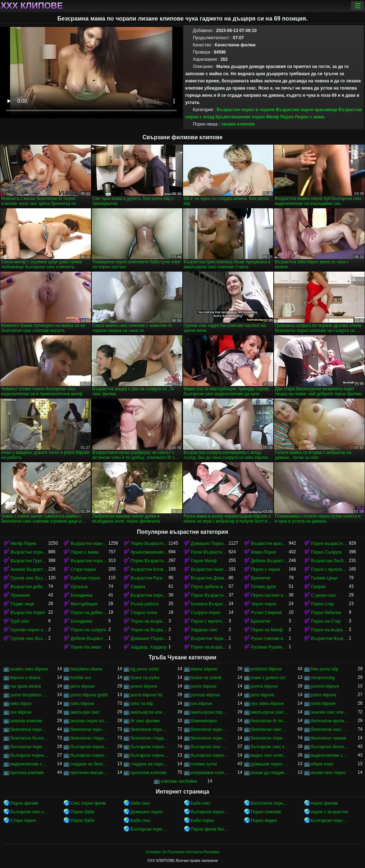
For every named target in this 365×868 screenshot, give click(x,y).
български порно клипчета (89, 747)
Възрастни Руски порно (149, 578)
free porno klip (325, 669)
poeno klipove (144, 686)
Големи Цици (324, 578)
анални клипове (26, 721)
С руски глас (323, 595)
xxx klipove (21, 712)
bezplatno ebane (86, 669)
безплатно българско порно (29, 738)
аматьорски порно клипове (210, 712)
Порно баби (82, 812)
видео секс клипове (270, 755)
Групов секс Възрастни (29, 638)
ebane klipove (204, 669)
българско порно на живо (149, 755)
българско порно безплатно (29, 755)
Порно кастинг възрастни (270, 595)
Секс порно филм (88, 803)
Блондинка (81, 595)
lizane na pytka (145, 678)
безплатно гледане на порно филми (149, 738)
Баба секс (201, 803)
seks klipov (21, 704)
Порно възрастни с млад (330, 544)
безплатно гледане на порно (89, 738)
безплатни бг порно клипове (270, 721)
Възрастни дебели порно (29, 587)
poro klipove (263, 695)
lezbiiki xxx (81, 678)
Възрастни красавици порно (270, 544)
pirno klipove (83, 686)
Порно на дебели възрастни (89, 613)
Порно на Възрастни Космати (149, 630)
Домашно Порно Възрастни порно (210, 544)
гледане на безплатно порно (89, 764)
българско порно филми (210, 755)
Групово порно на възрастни (29, 630)
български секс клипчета (270, 747)
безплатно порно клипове (270, 738)
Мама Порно (264, 552)
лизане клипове (238, 124)
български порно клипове (210, 812)
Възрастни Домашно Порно (210, 578)
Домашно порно (147, 812)
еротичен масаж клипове (89, 773)
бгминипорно (204, 721)
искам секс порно (328, 773)
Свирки (318, 587)
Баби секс (141, 821)
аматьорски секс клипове (270, 712)
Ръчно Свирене (267, 613)
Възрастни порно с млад (89, 544)
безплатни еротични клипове (330, 721)
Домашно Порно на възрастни (149, 638)
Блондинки (81, 621)
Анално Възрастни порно (29, 569)
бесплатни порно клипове (29, 747)
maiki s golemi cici (268, 678)
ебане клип (322, 764)
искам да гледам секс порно (270, 773)
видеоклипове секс (330, 755)
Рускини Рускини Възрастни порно (270, 647)
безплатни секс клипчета (330, 730)
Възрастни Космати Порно (149, 569)
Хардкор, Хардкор (149, 647)
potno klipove (324, 695)
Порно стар (322, 604)
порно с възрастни (330, 812)
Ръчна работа (144, 604)
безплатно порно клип (210, 738)
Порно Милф (204, 561)
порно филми (325, 803)
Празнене (20, 595)
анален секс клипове (330, 712)
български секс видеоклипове (210, 747)
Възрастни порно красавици (307, 110)
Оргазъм (79, 587)
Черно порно (264, 604)
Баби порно (203, 821)
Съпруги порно (206, 613)
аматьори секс (85, 712)
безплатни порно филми (149, 730)
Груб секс (20, 621)
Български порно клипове (330, 821)
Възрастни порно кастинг (149, 595)
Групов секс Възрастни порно (29, 578)
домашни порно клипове (270, 764)
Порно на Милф (267, 630)
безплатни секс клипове (270, 730)
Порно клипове (266, 812)
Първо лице (22, 604)
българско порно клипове (89, 755)
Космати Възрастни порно (210, 604)
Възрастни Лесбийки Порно (330, 561)
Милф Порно (280, 117)
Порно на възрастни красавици (330, 630)
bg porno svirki (145, 669)
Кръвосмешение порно (240, 117)
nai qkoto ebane (26, 686)
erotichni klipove (266, 669)
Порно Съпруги (326, 552)
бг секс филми (145, 721)
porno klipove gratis (89, 695)
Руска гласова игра (270, 638)
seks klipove (82, 704)
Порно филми (24, 803)
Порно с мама (310, 117)
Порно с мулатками (330, 569)
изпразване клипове (210, 773)
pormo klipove (264, 686)
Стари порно (83, 569)
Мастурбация (84, 604)
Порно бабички (326, 613)
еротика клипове (27, 773)
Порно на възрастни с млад (149, 621)
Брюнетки (261, 578)
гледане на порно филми (149, 764)
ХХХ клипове (32, 6)
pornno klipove (325, 686)
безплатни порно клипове (89, 730)
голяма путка (204, 764)
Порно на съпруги (88, 630)
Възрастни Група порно (29, 561)
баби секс (140, 803)
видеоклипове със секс (29, 764)
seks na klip (142, 704)
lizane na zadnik (206, 678)
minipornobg (323, 678)
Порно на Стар (326, 621)
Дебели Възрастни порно (270, 561)
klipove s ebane (25, 678)
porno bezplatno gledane (29, 695)
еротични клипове (149, 773)
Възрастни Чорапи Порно (210, 638)
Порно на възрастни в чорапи (210, 647)
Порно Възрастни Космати (210, 595)
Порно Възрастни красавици (149, 544)
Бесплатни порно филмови (270, 803)
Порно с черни (266, 569)
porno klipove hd (146, 695)
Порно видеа (264, 821)
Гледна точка (144, 613)
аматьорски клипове (149, 712)
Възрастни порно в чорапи (245, 110)
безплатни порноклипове (210, 730)
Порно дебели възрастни (210, 587)
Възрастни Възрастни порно (330, 638)
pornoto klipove (206, 695)
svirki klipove (323, 704)
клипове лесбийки (179, 781)
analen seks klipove (29, 669)
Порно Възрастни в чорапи (149, 561)
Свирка (138, 587)
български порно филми (149, 747)
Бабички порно (85, 578)
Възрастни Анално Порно (210, 569)
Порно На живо (86, 647)
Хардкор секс (204, 630)
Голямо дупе (264, 587)
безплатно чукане (329, 738)
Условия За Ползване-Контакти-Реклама (183, 852)
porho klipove (204, 686)
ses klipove (202, 704)
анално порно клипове (89, 721)
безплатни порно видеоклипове (29, 730)
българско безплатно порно (330, 747)
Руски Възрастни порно (210, 552)
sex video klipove (267, 704)
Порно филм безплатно (210, 829)
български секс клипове (29, 812)
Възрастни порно (28, 613)
